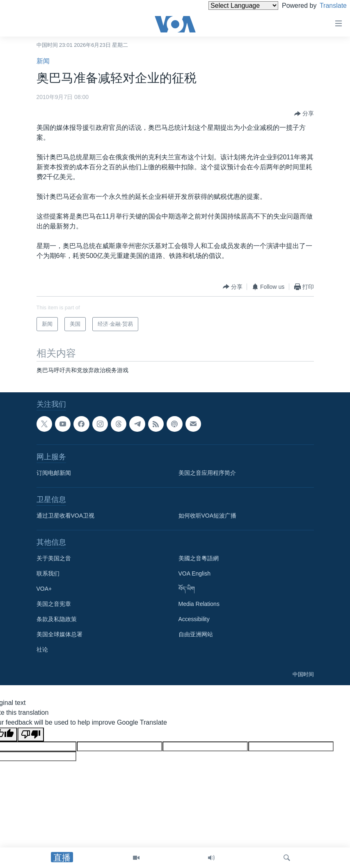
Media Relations (199, 604)
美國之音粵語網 (199, 558)
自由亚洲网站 (196, 634)
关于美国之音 (54, 558)
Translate (326, 6)
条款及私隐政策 (57, 619)
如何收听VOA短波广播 (208, 516)
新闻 (43, 61)
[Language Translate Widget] (229, 6)
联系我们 (48, 573)
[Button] (304, 114)
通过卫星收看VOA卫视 (66, 516)
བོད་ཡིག (187, 589)
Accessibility (194, 619)
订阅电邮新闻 (54, 473)
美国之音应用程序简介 (207, 473)
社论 (42, 649)
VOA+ (44, 589)
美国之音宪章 (54, 604)
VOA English (195, 573)
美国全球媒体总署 (59, 634)
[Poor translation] (31, 734)
